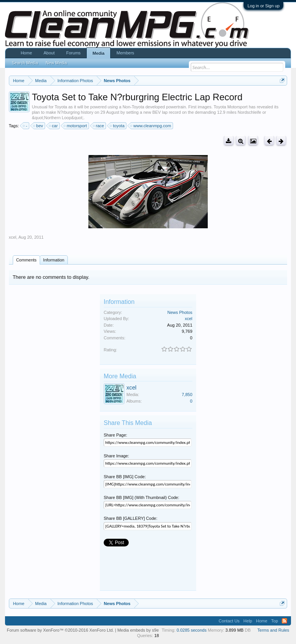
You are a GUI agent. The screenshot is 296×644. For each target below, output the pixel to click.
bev (39, 126)
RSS (284, 621)
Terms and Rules (273, 630)
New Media (56, 63)
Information (54, 260)
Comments (26, 260)
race (99, 126)
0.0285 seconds (192, 630)
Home (26, 53)
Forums (73, 53)
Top (275, 621)
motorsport (76, 126)
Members (125, 53)
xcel (13, 237)
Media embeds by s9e (138, 630)
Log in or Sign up (263, 6)
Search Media (25, 63)
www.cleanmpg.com (151, 126)
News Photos (180, 312)
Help (248, 621)
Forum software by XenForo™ (61, 630)
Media (98, 53)
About (49, 53)
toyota (118, 126)
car (54, 126)
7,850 (187, 394)
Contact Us (229, 621)
